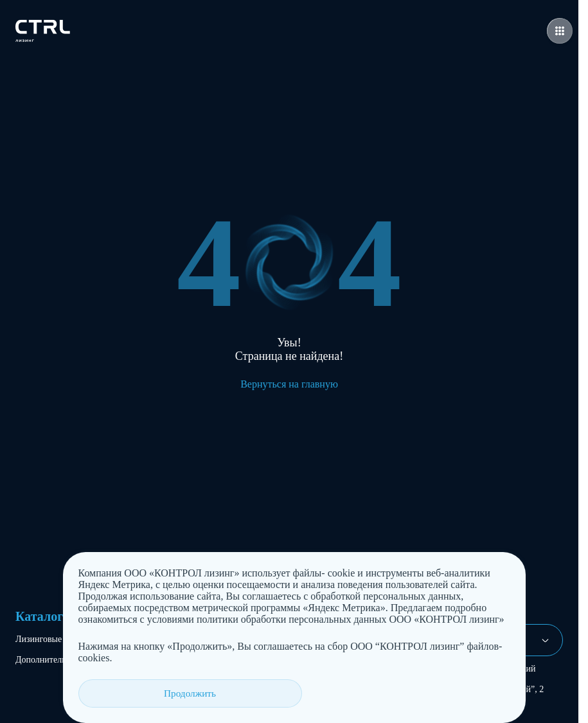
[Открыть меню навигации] (560, 31)
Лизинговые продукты (58, 639)
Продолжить (128, 693)
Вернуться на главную (289, 384)
